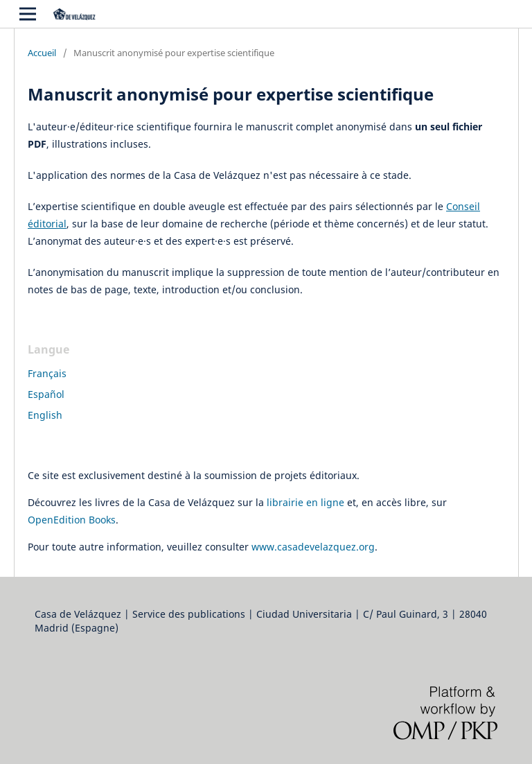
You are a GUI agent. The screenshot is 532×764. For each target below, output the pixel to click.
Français (47, 373)
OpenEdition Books (72, 520)
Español (46, 394)
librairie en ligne (305, 502)
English (45, 415)
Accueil (42, 53)
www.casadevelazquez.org (313, 547)
